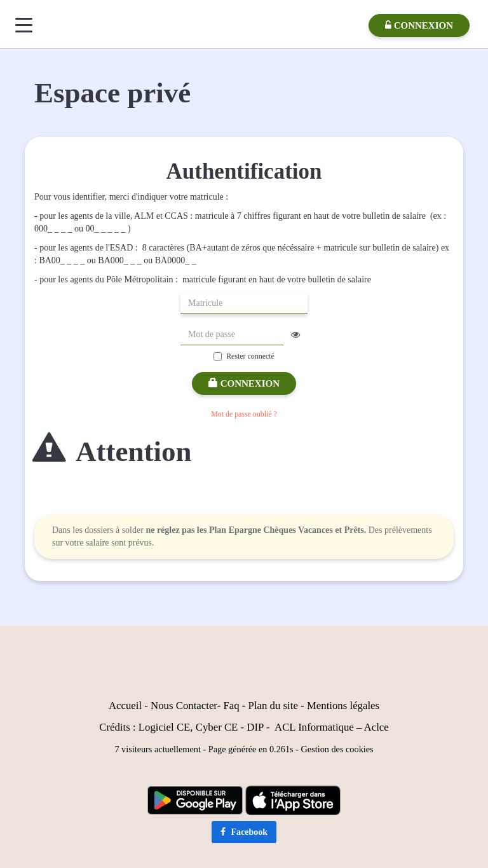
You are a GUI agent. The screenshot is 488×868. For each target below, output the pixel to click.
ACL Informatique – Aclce (332, 727)
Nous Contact (180, 706)
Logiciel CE (165, 727)
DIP (255, 727)
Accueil (125, 706)
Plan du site (273, 706)
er (213, 706)
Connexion (244, 383)
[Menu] (24, 25)
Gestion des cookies (337, 749)
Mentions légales (343, 706)
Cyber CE (217, 727)
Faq (231, 706)
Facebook (244, 832)
